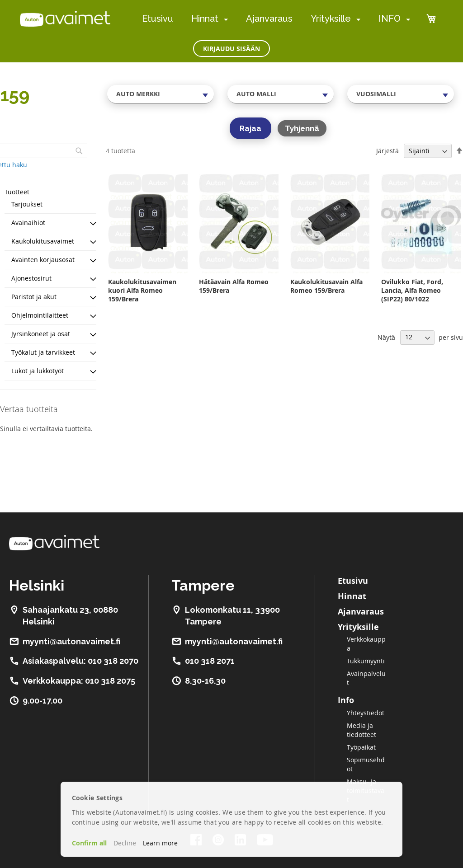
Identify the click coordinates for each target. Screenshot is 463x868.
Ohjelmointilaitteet (40, 315)
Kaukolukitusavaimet (43, 241)
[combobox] (161, 94)
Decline (125, 843)
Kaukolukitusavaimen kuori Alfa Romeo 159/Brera (142, 290)
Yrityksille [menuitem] (331, 19)
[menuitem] (224, 19)
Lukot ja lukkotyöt (38, 371)
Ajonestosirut (31, 278)
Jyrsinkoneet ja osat (41, 334)
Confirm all (89, 843)
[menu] (276, 19)
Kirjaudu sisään (231, 49)
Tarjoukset (27, 204)
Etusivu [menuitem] (158, 19)
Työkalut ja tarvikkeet (43, 352)
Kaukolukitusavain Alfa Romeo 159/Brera (326, 286)
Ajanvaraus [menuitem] (269, 19)
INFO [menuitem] (390, 19)
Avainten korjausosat (43, 260)
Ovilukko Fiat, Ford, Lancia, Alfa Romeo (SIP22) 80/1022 (412, 290)
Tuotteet (17, 192)
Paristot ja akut (34, 297)
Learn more (160, 843)
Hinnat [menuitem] (205, 19)
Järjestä (387, 151)
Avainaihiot (28, 223)
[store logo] (65, 19)
